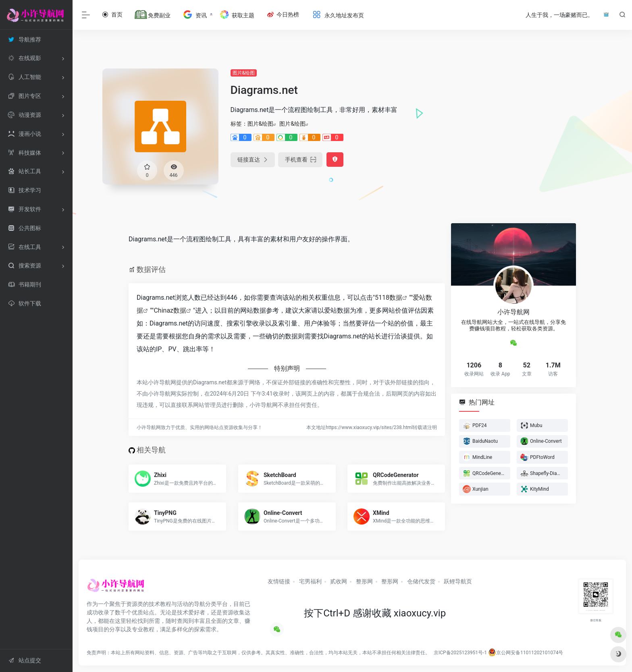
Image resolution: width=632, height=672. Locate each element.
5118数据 (389, 298)
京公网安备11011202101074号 (526, 653)
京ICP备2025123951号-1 (460, 653)
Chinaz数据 (170, 310)
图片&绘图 (244, 73)
